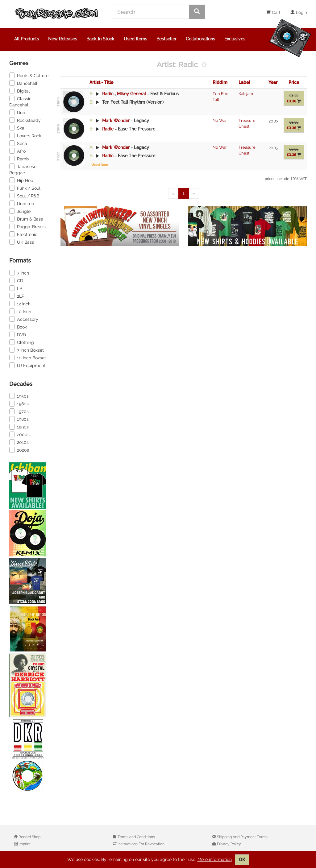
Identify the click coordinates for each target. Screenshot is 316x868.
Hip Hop (21, 180)
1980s (19, 419)
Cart (273, 12)
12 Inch (20, 304)
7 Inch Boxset (27, 350)
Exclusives (235, 39)
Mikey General (132, 94)
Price (294, 82)
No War (220, 120)
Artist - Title (101, 82)
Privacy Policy (229, 844)
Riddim (220, 82)
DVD (18, 334)
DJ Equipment (27, 365)
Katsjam (246, 94)
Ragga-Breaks (27, 226)
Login (299, 12)
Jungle (20, 211)
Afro (17, 151)
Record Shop (29, 837)
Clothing (22, 342)
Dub (17, 112)
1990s (19, 427)
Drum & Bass (26, 219)
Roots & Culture (29, 75)
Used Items (135, 39)
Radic (108, 94)
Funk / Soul (25, 188)
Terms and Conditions (136, 837)
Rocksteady (25, 120)
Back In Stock (100, 39)
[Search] (151, 12)
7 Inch (19, 273)
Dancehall (23, 83)
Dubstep (22, 203)
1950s (19, 396)
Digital (20, 91)
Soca (18, 143)
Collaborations (200, 39)
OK (242, 860)
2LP (17, 296)
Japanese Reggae (23, 169)
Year (273, 82)
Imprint (24, 844)
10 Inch (20, 311)
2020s (19, 450)
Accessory (24, 319)
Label (244, 82)
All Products (27, 39)
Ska (17, 128)
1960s (19, 403)
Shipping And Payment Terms (242, 837)
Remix (19, 159)
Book (18, 327)
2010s (19, 442)
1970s (19, 411)
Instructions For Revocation (141, 844)
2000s (19, 434)
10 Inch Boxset (28, 358)
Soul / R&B (24, 196)
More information (215, 859)
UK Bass (22, 242)
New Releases (63, 39)
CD (16, 280)
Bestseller (166, 39)
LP (16, 288)
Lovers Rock (25, 135)
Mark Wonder (116, 121)
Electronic (23, 234)
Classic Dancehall (20, 101)
